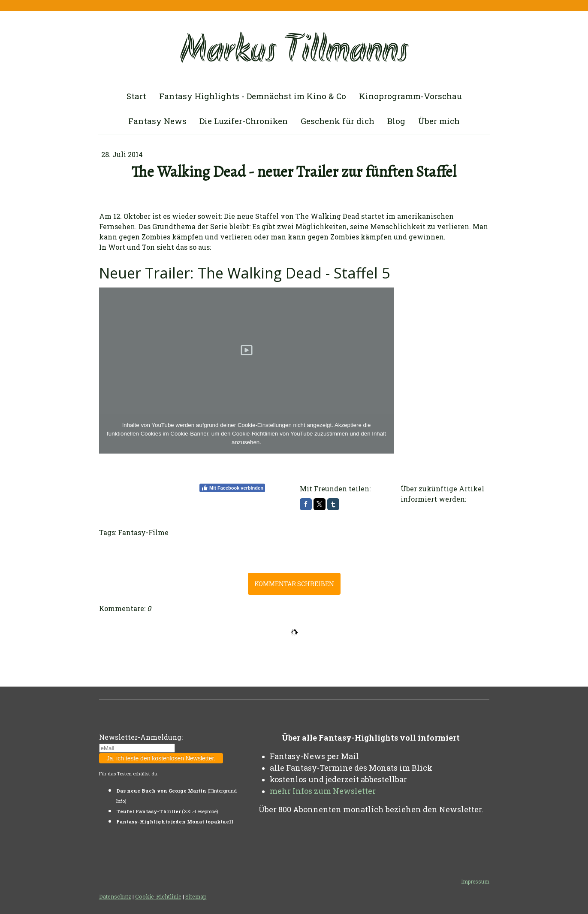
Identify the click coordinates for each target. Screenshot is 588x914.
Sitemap (196, 896)
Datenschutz (115, 896)
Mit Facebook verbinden (232, 488)
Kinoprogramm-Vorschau (410, 96)
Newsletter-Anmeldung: (141, 737)
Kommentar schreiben (294, 584)
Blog (396, 121)
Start (136, 96)
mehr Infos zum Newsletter (323, 791)
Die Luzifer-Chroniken (244, 121)
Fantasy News (157, 121)
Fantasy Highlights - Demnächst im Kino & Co (253, 96)
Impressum (475, 881)
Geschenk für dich (338, 121)
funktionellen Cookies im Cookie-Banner (157, 434)
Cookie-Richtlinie (158, 896)
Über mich (439, 121)
